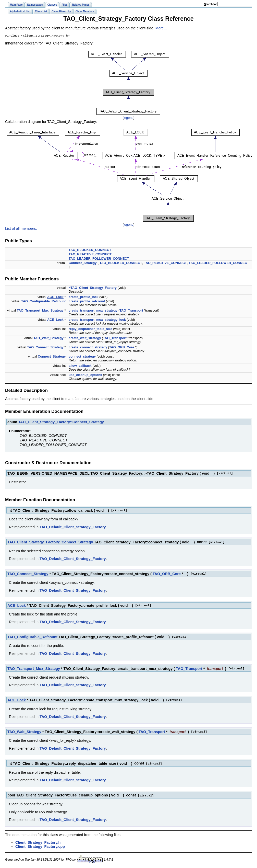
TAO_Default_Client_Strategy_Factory (73, 528)
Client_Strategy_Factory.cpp (40, 846)
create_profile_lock (84, 297)
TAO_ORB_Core (122, 348)
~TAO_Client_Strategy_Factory (93, 288)
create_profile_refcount (87, 302)
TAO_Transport (131, 311)
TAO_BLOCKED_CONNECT (90, 250)
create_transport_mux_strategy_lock (97, 320)
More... (161, 28)
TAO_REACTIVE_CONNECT (90, 255)
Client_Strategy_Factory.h (38, 842)
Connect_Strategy (83, 263)
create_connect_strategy (88, 348)
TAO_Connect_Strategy (45, 348)
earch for (210, 4)
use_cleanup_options (85, 375)
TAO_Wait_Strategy (48, 339)
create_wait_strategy (85, 339)
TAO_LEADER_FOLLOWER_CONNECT (99, 259)
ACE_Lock (55, 297)
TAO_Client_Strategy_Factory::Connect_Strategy (61, 422)
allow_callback (80, 366)
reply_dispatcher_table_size (90, 329)
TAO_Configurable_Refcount (44, 302)
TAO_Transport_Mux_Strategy (40, 311)
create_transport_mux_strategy (93, 311)
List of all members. (21, 229)
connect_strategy (82, 357)
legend (128, 118)
